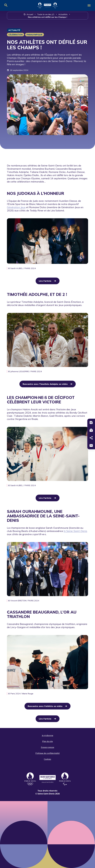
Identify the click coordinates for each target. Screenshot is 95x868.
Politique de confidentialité (47, 753)
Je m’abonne (47, 735)
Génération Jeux (16, 207)
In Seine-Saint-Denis (75, 531)
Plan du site (47, 741)
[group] (47, 244)
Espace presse (48, 747)
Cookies (47, 759)
